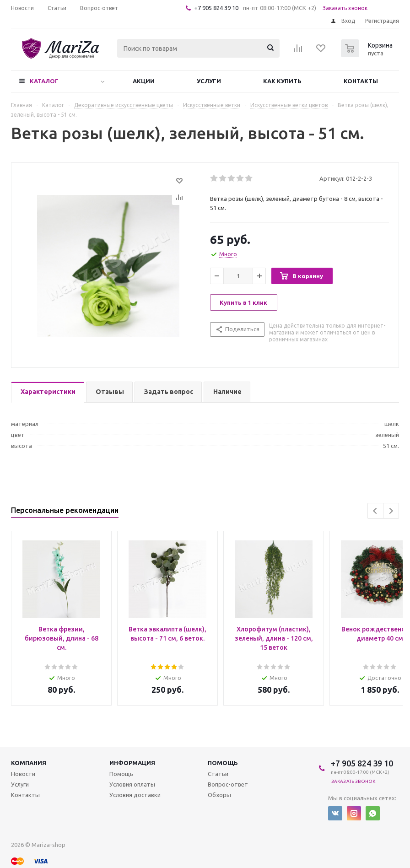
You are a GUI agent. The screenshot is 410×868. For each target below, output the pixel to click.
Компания (29, 763)
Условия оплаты (132, 784)
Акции (144, 81)
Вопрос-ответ (228, 784)
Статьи (218, 774)
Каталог (44, 81)
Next (391, 511)
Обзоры (219, 795)
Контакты (361, 81)
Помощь (223, 763)
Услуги (209, 81)
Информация (132, 763)
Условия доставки (135, 795)
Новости (23, 774)
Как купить (282, 81)
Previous (375, 511)
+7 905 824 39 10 (216, 8)
